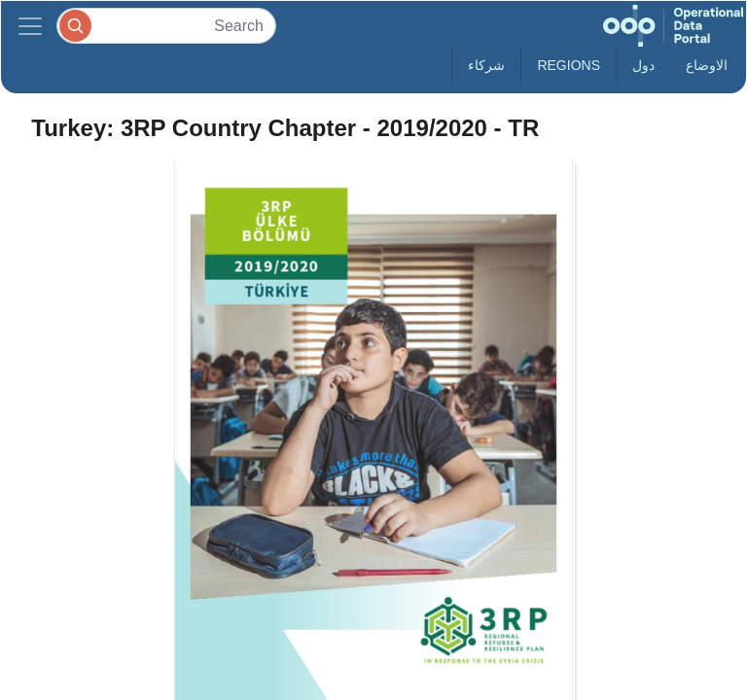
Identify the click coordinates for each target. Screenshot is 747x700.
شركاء (486, 65)
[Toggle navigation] (30, 26)
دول (643, 65)
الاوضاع (707, 65)
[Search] (166, 26)
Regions (569, 65)
